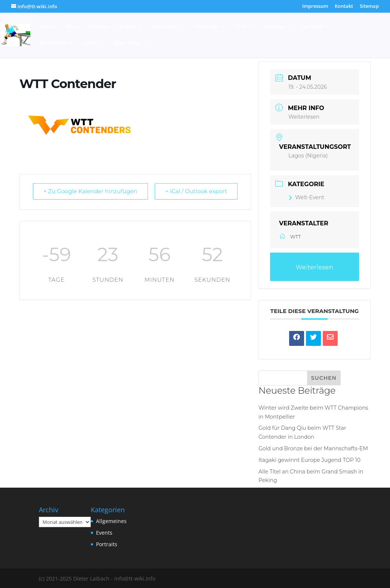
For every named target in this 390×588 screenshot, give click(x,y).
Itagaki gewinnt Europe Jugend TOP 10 (309, 460)
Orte (241, 27)
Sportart (311, 27)
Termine (99, 27)
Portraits (165, 27)
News (72, 27)
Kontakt (344, 7)
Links (90, 43)
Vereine (273, 27)
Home (48, 27)
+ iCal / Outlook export (196, 192)
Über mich (127, 43)
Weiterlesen (304, 117)
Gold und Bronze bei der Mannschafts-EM (313, 448)
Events (128, 27)
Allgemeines (111, 521)
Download (53, 43)
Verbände (205, 27)
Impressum (315, 7)
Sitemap (369, 7)
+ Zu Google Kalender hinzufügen (91, 192)
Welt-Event (306, 197)
